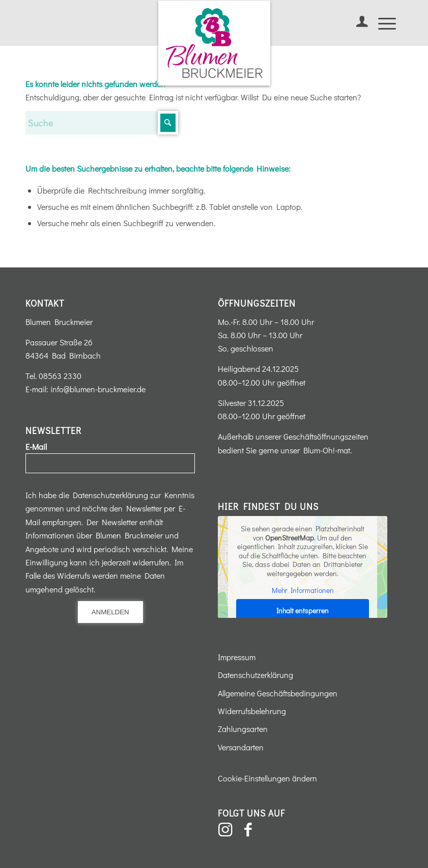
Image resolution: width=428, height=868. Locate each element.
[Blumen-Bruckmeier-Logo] (214, 43)
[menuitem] (357, 23)
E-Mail (36, 446)
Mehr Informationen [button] (303, 590)
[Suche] (102, 123)
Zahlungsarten (243, 729)
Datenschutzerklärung (255, 675)
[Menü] (382, 23)
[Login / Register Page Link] (357, 23)
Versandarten (241, 747)
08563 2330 (60, 376)
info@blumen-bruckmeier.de (98, 389)
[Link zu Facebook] (248, 830)
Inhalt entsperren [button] (303, 610)
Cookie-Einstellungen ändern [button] (267, 778)
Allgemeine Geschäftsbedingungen (278, 693)
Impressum (237, 657)
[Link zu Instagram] (225, 830)
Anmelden (110, 612)
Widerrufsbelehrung (252, 711)
